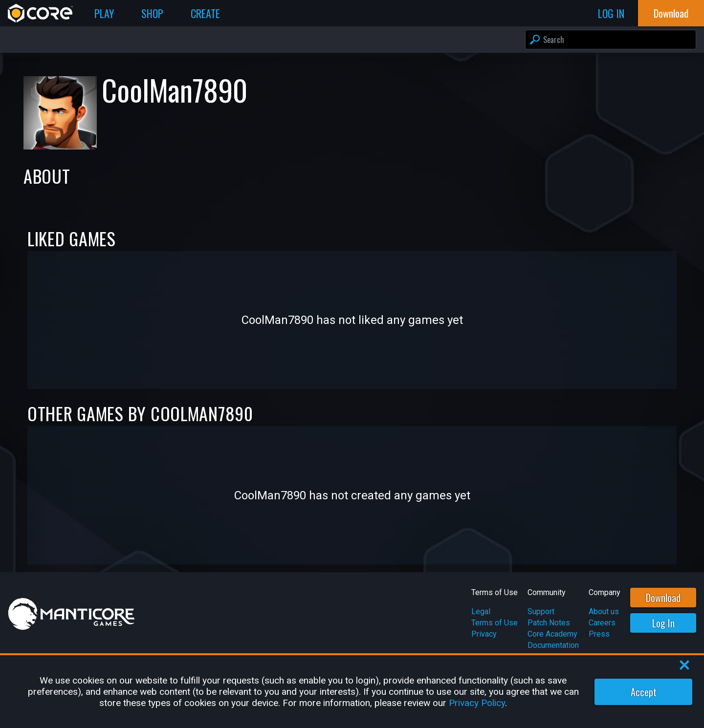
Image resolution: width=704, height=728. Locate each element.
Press (599, 634)
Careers (602, 623)
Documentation (553, 645)
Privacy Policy (477, 703)
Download (663, 598)
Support (541, 611)
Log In (663, 623)
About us (604, 611)
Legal (481, 611)
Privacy (484, 634)
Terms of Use (495, 623)
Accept (644, 692)
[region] (352, 692)
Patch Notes (549, 623)
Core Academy (552, 634)
